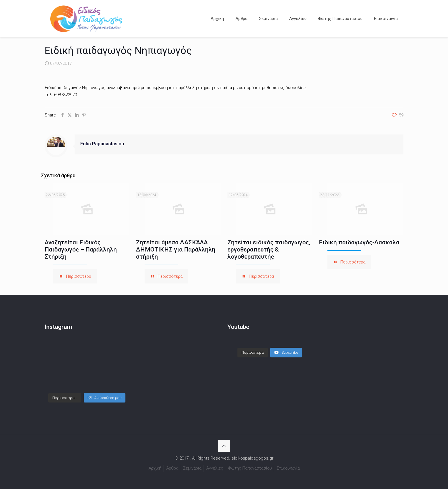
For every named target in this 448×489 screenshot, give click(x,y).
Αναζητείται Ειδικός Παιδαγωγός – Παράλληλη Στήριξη (81, 249)
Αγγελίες (215, 468)
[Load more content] (253, 353)
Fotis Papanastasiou (102, 144)
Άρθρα (172, 468)
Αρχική (155, 468)
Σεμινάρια (192, 468)
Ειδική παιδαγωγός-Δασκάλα (359, 242)
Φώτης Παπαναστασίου (250, 468)
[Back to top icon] (224, 446)
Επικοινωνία (288, 468)
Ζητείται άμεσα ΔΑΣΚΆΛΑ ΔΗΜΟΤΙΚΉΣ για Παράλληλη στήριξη (176, 249)
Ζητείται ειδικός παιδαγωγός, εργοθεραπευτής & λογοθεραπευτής (269, 249)
